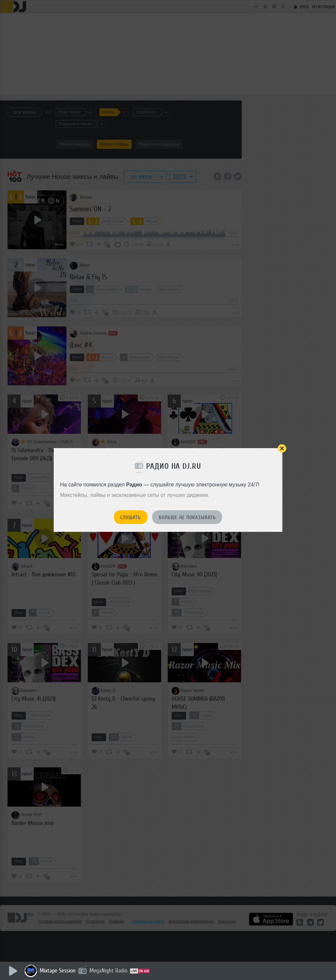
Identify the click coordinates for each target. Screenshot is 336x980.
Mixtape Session (58, 971)
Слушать (131, 517)
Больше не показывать (187, 517)
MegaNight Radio (109, 971)
